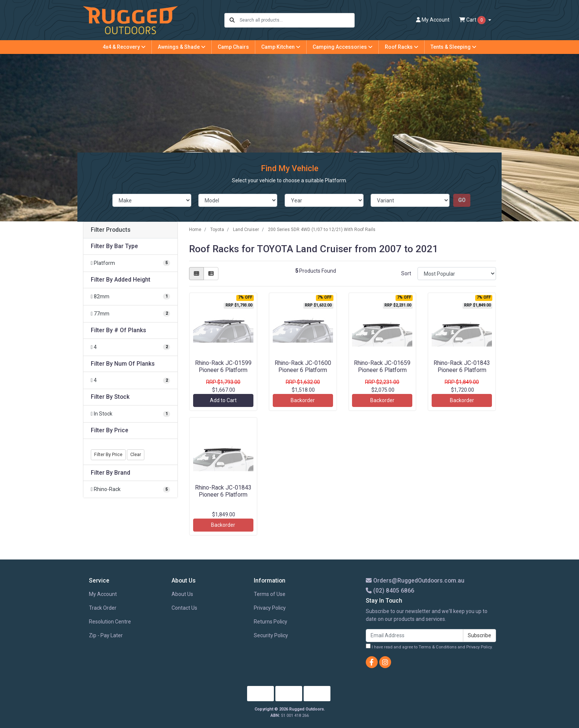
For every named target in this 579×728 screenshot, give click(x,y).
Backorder (303, 400)
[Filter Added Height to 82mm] (130, 297)
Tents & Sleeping (453, 47)
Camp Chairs (233, 47)
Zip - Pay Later (106, 635)
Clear (136, 455)
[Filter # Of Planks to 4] (130, 347)
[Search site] (232, 20)
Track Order (103, 608)
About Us (182, 594)
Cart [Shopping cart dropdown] (473, 20)
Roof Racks (402, 47)
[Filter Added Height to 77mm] (130, 314)
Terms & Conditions (438, 647)
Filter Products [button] (111, 230)
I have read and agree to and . (429, 647)
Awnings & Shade (182, 47)
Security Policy (271, 635)
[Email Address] (415, 636)
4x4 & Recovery (124, 47)
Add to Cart (223, 400)
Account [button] (433, 20)
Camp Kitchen (281, 47)
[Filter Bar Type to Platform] (130, 263)
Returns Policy (271, 622)
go (462, 200)
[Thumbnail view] (196, 274)
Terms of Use (270, 594)
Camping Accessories (343, 47)
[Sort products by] (457, 274)
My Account (103, 594)
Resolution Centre (110, 622)
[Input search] (297, 20)
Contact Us (184, 608)
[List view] (211, 274)
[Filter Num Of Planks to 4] (130, 380)
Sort (406, 273)
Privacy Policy (270, 608)
